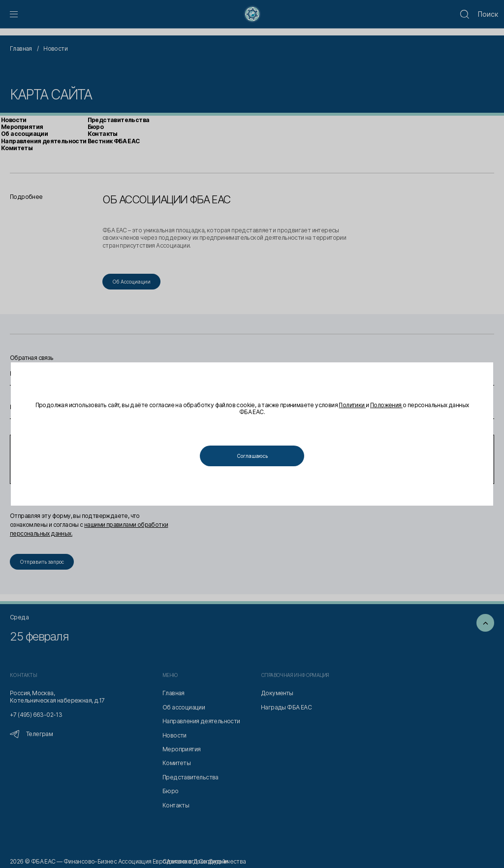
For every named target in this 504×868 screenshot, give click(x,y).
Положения (386, 405)
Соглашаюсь (252, 456)
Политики (352, 405)
